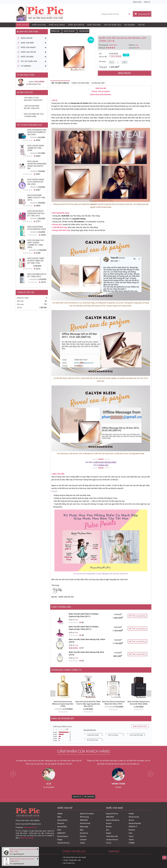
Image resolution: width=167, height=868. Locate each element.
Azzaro (109, 823)
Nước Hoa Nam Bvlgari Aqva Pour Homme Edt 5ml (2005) (37, 132)
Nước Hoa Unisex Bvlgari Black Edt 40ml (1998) (24, 850)
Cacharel (83, 840)
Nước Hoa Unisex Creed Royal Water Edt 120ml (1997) (113, 703)
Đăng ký (147, 2)
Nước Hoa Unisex (57, 25)
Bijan (82, 830)
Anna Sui (61, 823)
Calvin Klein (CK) (112, 836)
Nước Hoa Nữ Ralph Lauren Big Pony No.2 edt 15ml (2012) (36, 213)
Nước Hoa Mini (94, 25)
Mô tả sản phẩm (60, 83)
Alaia (59, 817)
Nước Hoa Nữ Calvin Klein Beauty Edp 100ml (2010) (87, 641)
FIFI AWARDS (130, 25)
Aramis (131, 820)
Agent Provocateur (87, 814)
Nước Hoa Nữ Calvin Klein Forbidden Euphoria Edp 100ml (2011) (84, 628)
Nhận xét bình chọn (140, 726)
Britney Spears (63, 836)
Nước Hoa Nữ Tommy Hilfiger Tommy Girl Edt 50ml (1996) (36, 261)
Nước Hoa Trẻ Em (76, 25)
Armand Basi (62, 827)
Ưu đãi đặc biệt (98, 83)
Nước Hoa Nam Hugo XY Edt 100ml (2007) (37, 275)
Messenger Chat (34, 84)
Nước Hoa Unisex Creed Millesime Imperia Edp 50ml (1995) (63, 704)
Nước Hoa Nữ (23, 25)
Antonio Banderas (113, 820)
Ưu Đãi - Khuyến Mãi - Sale (72, 860)
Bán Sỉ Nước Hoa (69, 863)
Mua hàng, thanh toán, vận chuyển (75, 857)
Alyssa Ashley (63, 820)
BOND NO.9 (61, 833)
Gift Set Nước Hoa (112, 25)
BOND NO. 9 (133, 827)
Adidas (60, 814)
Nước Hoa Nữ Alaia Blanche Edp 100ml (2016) (22, 860)
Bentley (109, 827)
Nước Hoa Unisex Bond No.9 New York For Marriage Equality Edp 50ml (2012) (88, 704)
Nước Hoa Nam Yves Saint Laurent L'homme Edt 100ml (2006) (36, 244)
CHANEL (132, 843)
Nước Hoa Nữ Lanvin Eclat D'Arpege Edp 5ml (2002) (36, 182)
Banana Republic (135, 823)
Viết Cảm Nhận (89, 797)
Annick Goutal (85, 823)
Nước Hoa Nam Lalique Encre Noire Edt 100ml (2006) (139, 703)
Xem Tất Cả (77, 797)
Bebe (59, 830)
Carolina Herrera (63, 843)
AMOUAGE (84, 820)
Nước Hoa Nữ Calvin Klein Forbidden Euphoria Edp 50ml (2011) (84, 615)
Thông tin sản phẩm (80, 83)
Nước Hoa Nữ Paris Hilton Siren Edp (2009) (37, 228)
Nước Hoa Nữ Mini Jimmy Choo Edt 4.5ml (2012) (36, 198)
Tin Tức (141, 25)
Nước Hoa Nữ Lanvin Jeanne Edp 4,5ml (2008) (36, 148)
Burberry (83, 836)
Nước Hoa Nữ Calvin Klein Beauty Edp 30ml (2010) (86, 653)
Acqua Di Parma (112, 814)
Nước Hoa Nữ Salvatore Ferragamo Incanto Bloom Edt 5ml (37, 165)
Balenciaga (84, 827)
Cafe (131, 833)
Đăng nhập (137, 2)
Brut (108, 830)
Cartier (83, 843)
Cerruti (109, 843)
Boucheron (84, 833)
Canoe (131, 836)
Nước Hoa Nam (39, 25)
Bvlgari (60, 840)
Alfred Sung (84, 817)
